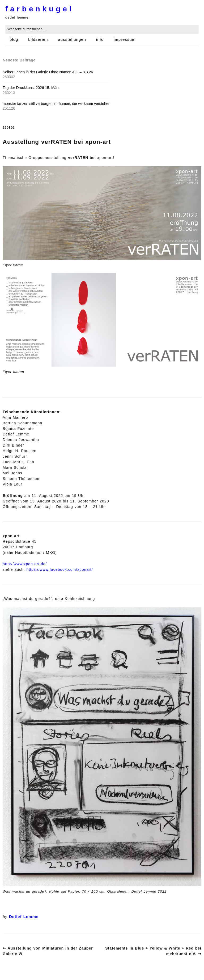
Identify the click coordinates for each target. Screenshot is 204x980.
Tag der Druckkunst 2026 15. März (31, 88)
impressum (125, 39)
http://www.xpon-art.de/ (25, 564)
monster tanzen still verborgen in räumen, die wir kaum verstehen (56, 104)
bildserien (38, 39)
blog (14, 39)
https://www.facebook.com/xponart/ (60, 569)
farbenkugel (40, 9)
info (100, 39)
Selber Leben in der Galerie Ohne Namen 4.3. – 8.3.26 (48, 72)
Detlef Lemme (24, 917)
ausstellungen (72, 39)
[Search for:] (102, 29)
